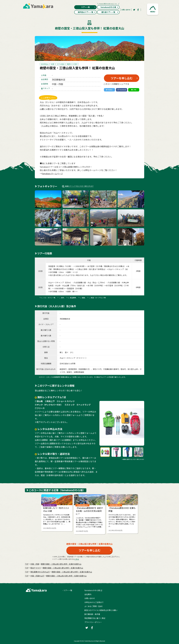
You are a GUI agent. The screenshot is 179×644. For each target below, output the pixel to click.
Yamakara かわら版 (92, 590)
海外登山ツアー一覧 (87, 12)
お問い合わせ (126, 10)
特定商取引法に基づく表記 (95, 618)
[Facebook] (138, 10)
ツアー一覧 (88, 7)
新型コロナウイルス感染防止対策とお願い (101, 610)
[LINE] (134, 90)
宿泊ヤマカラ (36, 568)
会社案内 (88, 594)
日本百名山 (45, 64)
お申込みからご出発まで (94, 602)
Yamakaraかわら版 (108, 7)
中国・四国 (35, 564)
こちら (77, 559)
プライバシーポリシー (93, 622)
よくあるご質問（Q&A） (94, 606)
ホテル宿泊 (61, 64)
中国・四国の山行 (37, 576)
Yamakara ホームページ (52, 173)
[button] (153, 9)
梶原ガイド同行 (72, 64)
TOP (27, 564)
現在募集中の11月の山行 (40, 572)
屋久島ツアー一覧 (110, 12)
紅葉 (53, 64)
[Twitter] (134, 10)
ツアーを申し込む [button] (122, 78)
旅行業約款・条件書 (92, 614)
